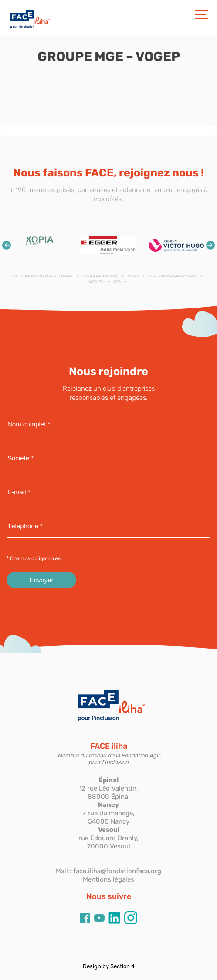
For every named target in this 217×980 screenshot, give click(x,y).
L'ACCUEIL (96, 282)
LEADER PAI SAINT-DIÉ (100, 276)
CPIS (117, 282)
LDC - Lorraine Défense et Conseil (42, 276)
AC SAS (133, 276)
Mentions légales (108, 879)
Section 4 (122, 966)
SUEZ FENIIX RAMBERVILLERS (173, 276)
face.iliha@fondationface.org (117, 871)
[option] (41, 245)
